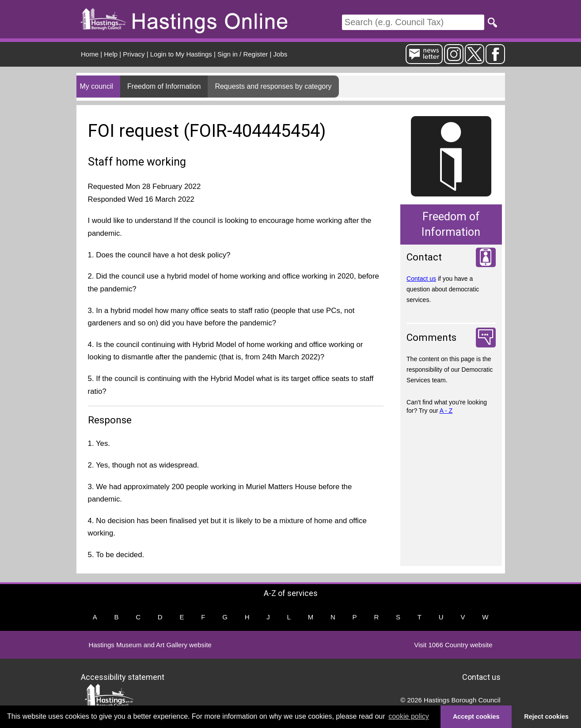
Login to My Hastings (181, 54)
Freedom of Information (164, 86)
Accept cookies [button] (476, 717)
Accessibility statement (123, 677)
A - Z (446, 411)
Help (111, 54)
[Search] (413, 22)
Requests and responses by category (273, 86)
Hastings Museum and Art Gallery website (150, 645)
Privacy (134, 54)
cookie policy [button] (409, 716)
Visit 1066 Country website (453, 645)
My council (97, 86)
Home (90, 54)
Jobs (281, 54)
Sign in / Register (243, 54)
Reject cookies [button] (546, 717)
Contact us (421, 279)
